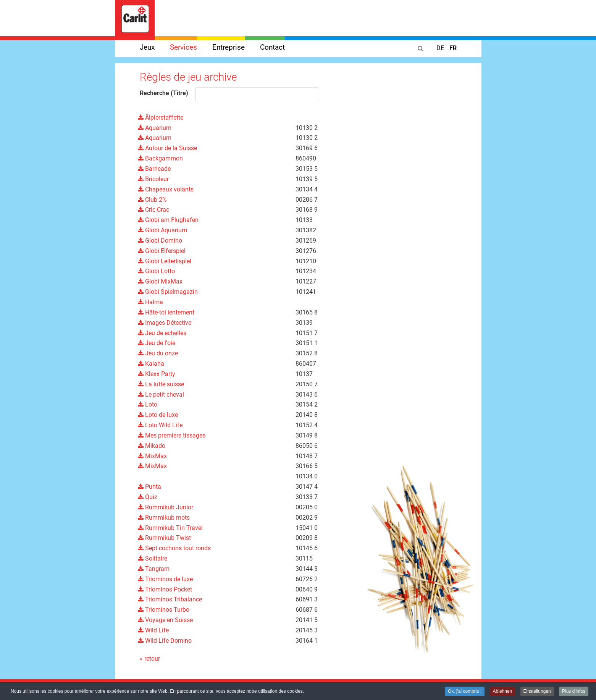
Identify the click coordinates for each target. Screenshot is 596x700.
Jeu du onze (158, 353)
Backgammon (160, 158)
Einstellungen (537, 692)
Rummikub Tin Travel (170, 528)
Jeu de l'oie (157, 343)
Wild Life (153, 630)
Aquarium (155, 128)
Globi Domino (160, 241)
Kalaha (151, 364)
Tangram (154, 569)
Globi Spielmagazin (168, 292)
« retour (150, 659)
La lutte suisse (161, 384)
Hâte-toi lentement (166, 312)
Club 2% (152, 200)
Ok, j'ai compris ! (465, 692)
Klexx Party (157, 374)
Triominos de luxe (165, 579)
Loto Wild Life (160, 425)
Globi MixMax (160, 281)
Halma (150, 302)
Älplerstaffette (161, 117)
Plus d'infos (574, 692)
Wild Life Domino (165, 641)
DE (441, 48)
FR (453, 48)
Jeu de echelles (162, 333)
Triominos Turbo (164, 610)
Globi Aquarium (162, 230)
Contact (272, 47)
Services (183, 47)
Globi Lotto (156, 271)
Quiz (148, 497)
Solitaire (153, 558)
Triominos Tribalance (170, 599)
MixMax (152, 456)
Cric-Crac (153, 210)
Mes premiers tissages (172, 435)
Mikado (152, 446)
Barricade (154, 169)
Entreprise (229, 47)
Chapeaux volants (166, 189)
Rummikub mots (164, 518)
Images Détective (165, 323)
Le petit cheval (161, 395)
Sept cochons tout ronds (174, 548)
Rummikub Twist (164, 538)
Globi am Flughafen (168, 220)
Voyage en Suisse (165, 620)
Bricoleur (153, 179)
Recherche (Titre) (164, 93)
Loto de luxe (158, 415)
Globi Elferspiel (162, 251)
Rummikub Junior (166, 507)
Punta (149, 487)
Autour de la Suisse (167, 148)
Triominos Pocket (165, 589)
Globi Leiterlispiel (165, 261)
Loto (148, 404)
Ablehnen (503, 692)
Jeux (147, 47)
